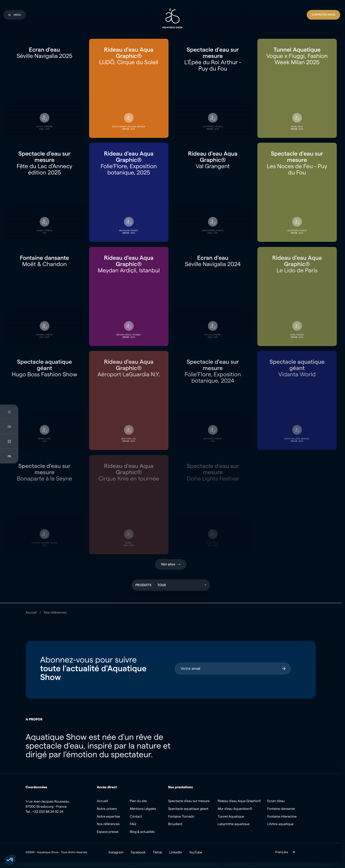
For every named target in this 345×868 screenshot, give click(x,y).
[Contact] (323, 15)
